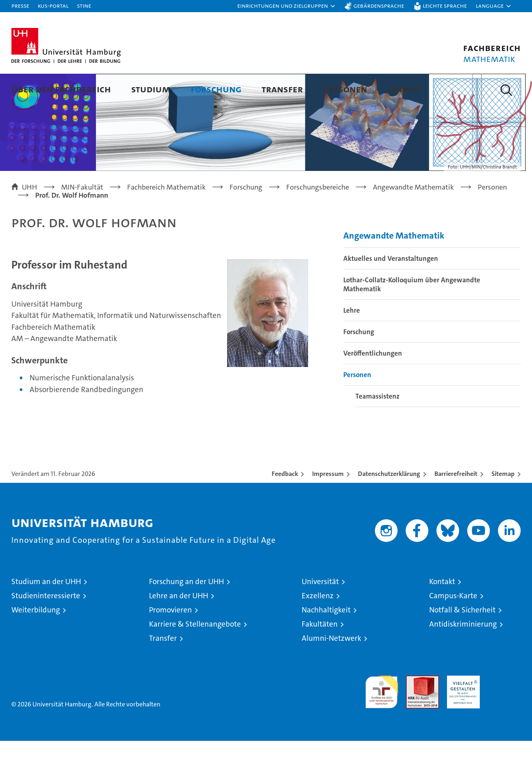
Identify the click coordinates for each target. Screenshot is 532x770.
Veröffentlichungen (373, 382)
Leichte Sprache (445, 5)
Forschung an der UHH (186, 611)
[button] (287, 6)
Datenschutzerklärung (389, 503)
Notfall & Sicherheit (462, 639)
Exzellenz (318, 625)
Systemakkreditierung (504, 709)
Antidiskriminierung (463, 653)
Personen (345, 89)
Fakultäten (320, 653)
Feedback (285, 503)
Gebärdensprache (379, 5)
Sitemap (503, 503)
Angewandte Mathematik (394, 265)
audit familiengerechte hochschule (382, 718)
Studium (151, 89)
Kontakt (442, 611)
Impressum (328, 503)
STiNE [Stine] (84, 5)
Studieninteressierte (46, 625)
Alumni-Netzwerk (331, 667)
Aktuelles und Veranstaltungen (391, 288)
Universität (320, 611)
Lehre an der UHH (179, 625)
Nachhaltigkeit (326, 639)
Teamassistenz (378, 425)
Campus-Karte (453, 625)
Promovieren (170, 639)
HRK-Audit (461, 709)
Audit (414, 709)
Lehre (352, 339)
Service (404, 89)
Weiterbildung (36, 639)
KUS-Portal (53, 5)
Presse (20, 5)
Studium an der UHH (46, 611)
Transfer (282, 89)
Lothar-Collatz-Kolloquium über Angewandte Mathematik (412, 314)
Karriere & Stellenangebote (195, 653)
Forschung (216, 89)
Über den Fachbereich (61, 89)
